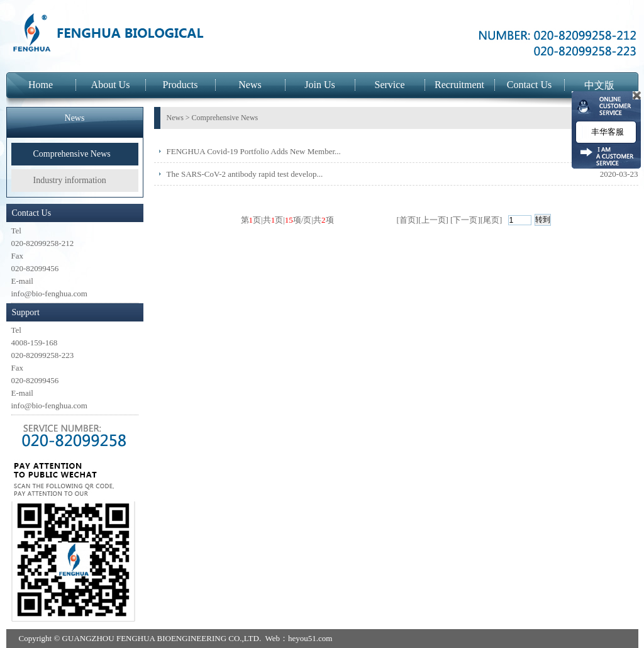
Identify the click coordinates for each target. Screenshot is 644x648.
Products (180, 85)
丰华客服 (606, 132)
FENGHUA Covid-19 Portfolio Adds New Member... (254, 151)
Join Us (319, 85)
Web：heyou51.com (298, 638)
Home (41, 85)
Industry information (70, 180)
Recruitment (459, 85)
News (250, 85)
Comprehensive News (72, 154)
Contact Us (530, 85)
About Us (111, 85)
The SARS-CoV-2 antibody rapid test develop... (245, 174)
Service (390, 85)
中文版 (599, 85)
